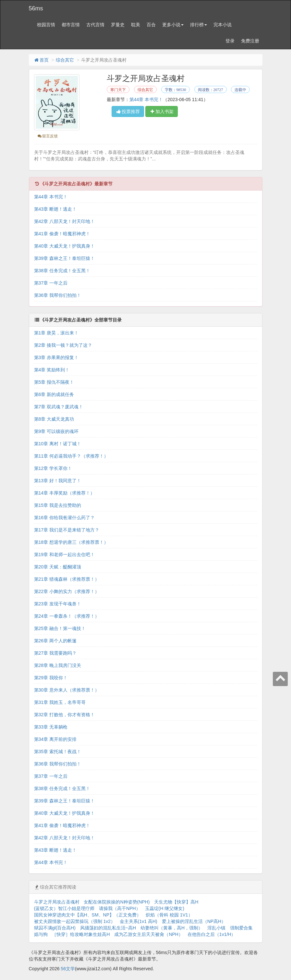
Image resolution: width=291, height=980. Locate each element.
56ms (36, 8)
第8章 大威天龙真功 (54, 419)
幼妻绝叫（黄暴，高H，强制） (172, 928)
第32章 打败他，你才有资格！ (64, 715)
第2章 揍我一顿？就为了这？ (63, 345)
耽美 (136, 25)
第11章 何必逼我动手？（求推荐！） (71, 456)
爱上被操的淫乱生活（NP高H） (194, 921)
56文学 (68, 969)
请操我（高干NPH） (120, 908)
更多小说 (173, 25)
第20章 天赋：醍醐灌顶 (58, 567)
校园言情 (46, 25)
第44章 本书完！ (146, 99)
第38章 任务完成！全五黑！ (62, 271)
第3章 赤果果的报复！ (56, 357)
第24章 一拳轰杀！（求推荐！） (67, 616)
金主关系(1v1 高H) (139, 921)
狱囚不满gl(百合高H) (55, 928)
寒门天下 (118, 90)
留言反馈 (48, 136)
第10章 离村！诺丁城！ (58, 444)
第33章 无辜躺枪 (51, 727)
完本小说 (223, 25)
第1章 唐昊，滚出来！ (56, 333)
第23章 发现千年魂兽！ (58, 604)
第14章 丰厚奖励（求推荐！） (64, 493)
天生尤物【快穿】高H (176, 902)
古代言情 (95, 25)
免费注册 (250, 41)
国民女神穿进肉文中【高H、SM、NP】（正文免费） (88, 915)
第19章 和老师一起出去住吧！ (64, 554)
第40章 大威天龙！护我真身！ (64, 246)
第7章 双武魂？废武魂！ (59, 407)
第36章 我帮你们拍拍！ (58, 295)
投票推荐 (128, 111)
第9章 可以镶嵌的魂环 (56, 431)
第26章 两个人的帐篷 (55, 641)
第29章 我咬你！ (51, 678)
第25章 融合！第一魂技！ (60, 628)
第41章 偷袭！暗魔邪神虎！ (62, 234)
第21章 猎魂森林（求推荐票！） (67, 579)
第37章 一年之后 (51, 283)
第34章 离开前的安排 (55, 739)
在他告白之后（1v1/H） (212, 934)
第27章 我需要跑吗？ (55, 653)
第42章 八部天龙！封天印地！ (64, 221)
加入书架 (162, 111)
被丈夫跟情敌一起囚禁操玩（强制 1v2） (75, 921)
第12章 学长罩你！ (53, 468)
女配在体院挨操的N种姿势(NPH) (117, 902)
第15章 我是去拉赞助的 (58, 505)
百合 (151, 25)
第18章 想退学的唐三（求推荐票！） (71, 542)
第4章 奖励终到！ (52, 370)
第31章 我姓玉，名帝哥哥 (60, 702)
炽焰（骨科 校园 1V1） (169, 915)
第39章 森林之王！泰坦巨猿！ (64, 258)
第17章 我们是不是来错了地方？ (67, 530)
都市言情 (71, 25)
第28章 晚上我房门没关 (58, 665)
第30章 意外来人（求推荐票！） (67, 690)
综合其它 (65, 60)
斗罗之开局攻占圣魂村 (57, 902)
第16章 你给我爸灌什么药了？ (64, 518)
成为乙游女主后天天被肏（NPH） (149, 934)
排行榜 (199, 25)
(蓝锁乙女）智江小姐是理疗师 (64, 908)
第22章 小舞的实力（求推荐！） (67, 591)
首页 (41, 60)
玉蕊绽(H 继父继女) (165, 908)
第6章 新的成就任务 (54, 394)
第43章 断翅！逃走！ (55, 209)
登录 (230, 41)
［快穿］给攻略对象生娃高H (81, 934)
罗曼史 (118, 25)
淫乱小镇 (216, 928)
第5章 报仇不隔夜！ (54, 382)
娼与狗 (41, 934)
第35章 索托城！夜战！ (58, 752)
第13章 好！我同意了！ (58, 481)
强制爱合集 (241, 928)
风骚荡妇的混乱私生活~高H (108, 928)
